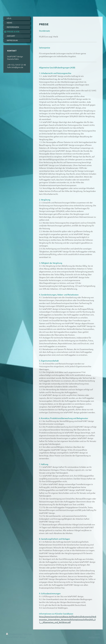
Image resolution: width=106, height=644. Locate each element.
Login (97, 634)
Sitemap (28, 634)
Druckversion (14, 634)
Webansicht (94, 637)
